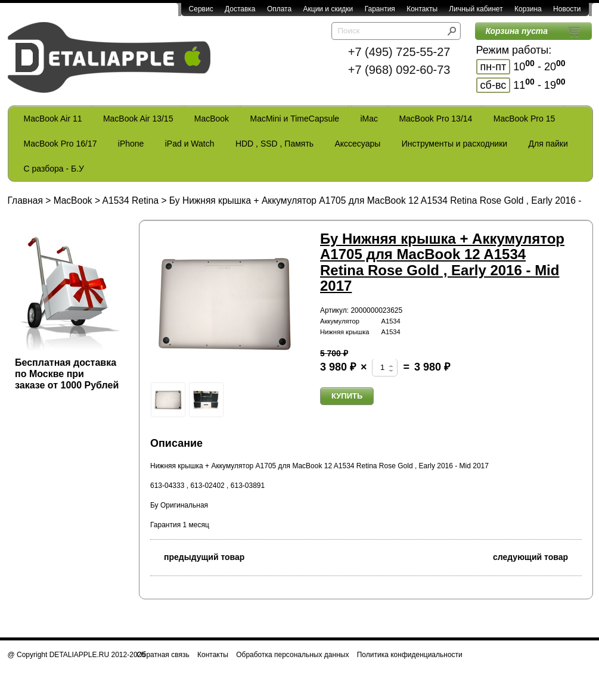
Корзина (528, 9)
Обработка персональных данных (292, 655)
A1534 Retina (131, 200)
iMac (370, 119)
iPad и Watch (190, 144)
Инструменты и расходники (454, 144)
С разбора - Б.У (54, 169)
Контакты (422, 9)
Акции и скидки (328, 9)
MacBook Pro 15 (524, 119)
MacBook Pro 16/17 (60, 144)
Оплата (279, 9)
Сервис (201, 9)
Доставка (240, 9)
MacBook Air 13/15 (138, 119)
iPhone (131, 144)
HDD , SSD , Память (274, 144)
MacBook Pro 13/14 (435, 119)
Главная (25, 200)
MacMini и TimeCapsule (294, 119)
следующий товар (537, 556)
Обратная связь (163, 655)
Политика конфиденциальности (410, 655)
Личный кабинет (476, 9)
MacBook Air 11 (53, 119)
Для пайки (548, 144)
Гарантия (380, 9)
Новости (567, 9)
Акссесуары (357, 144)
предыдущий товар (197, 556)
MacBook (212, 119)
